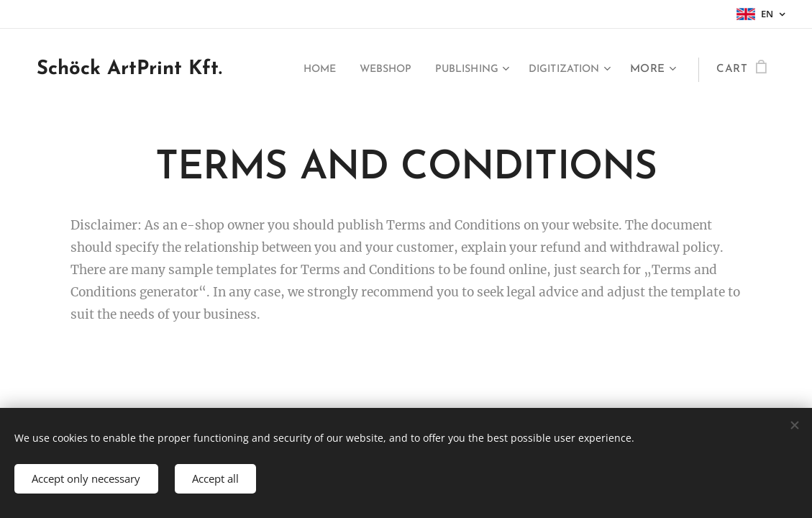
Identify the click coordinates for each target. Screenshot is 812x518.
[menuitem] (295, 70)
